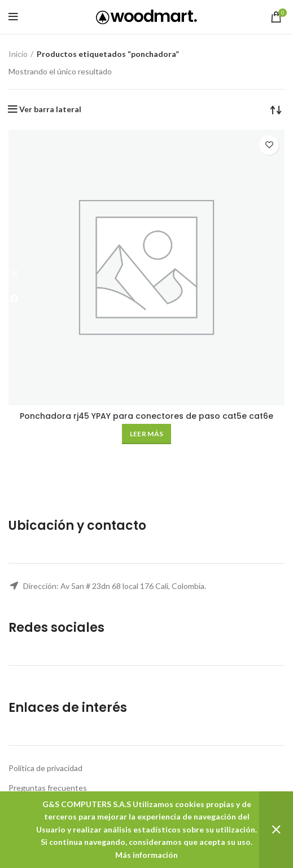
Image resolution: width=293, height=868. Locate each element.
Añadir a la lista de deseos (269, 145)
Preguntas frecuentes (48, 788)
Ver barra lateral (50, 109)
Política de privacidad (45, 768)
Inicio (18, 54)
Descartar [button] (276, 830)
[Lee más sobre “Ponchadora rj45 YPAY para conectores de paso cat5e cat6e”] (146, 434)
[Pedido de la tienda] (276, 109)
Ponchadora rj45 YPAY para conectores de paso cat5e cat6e (146, 416)
